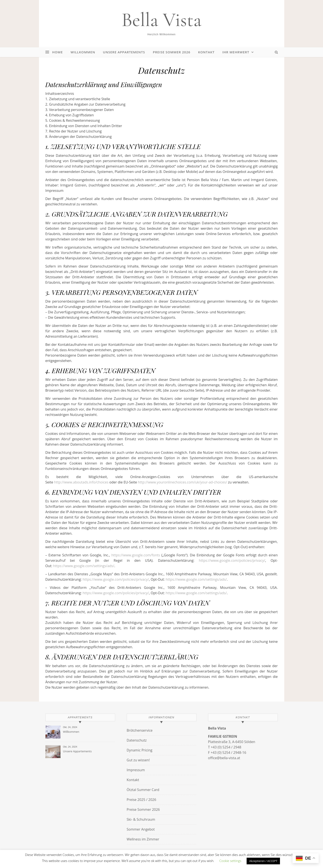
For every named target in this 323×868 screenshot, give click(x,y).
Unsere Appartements (124, 52)
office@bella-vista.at (224, 758)
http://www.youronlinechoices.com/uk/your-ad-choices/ (183, 482)
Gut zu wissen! (138, 760)
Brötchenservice (140, 730)
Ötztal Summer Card (143, 790)
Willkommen (83, 52)
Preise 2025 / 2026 (141, 800)
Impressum (136, 770)
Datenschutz (137, 740)
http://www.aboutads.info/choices (81, 482)
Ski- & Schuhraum (141, 819)
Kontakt (206, 52)
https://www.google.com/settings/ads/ (84, 566)
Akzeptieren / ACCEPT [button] (263, 861)
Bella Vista (161, 20)
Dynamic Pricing (140, 750)
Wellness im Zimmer (143, 839)
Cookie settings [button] (230, 861)
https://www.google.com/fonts (136, 555)
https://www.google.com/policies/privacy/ (232, 560)
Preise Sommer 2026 (172, 52)
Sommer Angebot (141, 829)
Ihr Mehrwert (236, 52)
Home (58, 52)
